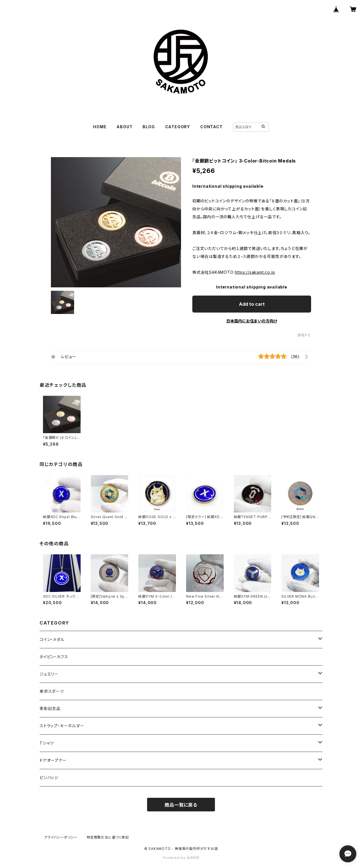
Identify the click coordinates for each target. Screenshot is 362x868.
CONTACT (211, 127)
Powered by (181, 858)
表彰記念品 (50, 708)
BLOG (149, 127)
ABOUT (124, 127)
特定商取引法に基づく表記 (108, 837)
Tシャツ (47, 743)
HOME (100, 127)
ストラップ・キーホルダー (62, 726)
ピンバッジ (49, 778)
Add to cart (252, 304)
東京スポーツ (52, 691)
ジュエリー (49, 674)
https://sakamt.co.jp (255, 272)
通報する (304, 335)
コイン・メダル (52, 639)
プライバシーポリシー (61, 837)
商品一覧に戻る (181, 805)
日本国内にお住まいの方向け (252, 321)
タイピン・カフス (54, 657)
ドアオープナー (53, 760)
